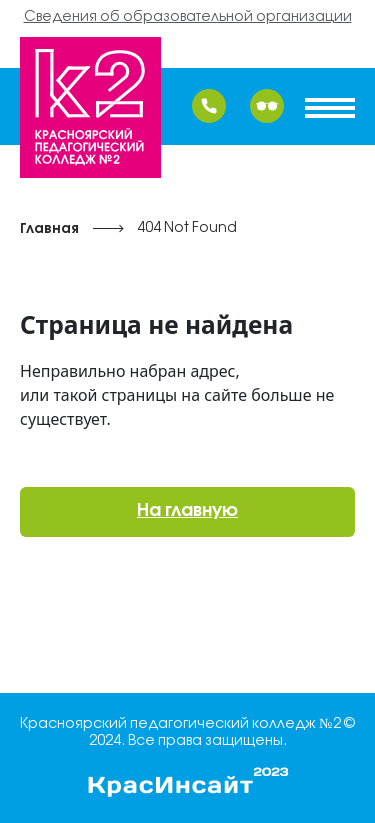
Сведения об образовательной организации (188, 17)
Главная (49, 229)
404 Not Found (187, 228)
